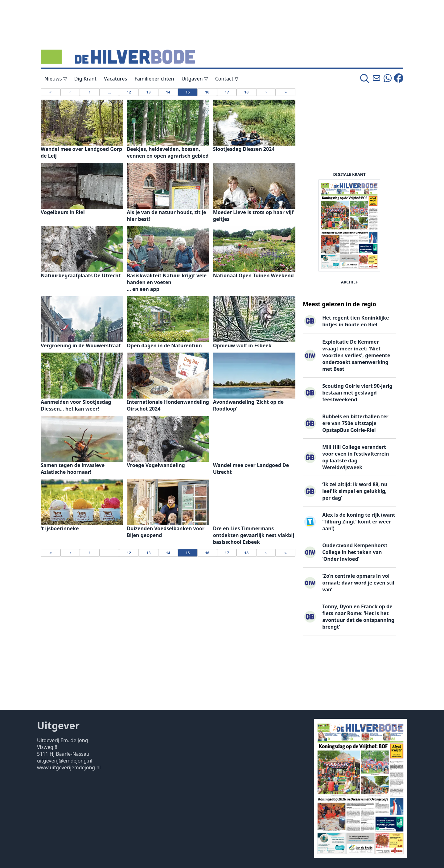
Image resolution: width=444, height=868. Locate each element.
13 (149, 92)
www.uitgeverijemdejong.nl (69, 767)
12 (129, 92)
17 (227, 92)
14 (168, 92)
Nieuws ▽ (56, 79)
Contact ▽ (227, 79)
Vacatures (115, 79)
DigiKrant (85, 79)
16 (207, 92)
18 (246, 92)
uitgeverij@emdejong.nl (65, 761)
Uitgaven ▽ (195, 79)
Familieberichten (154, 79)
